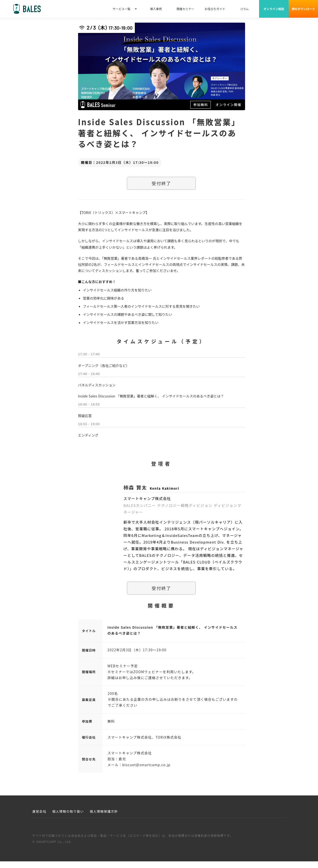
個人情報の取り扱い (68, 811)
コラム (244, 9)
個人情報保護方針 (104, 811)
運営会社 (39, 811)
